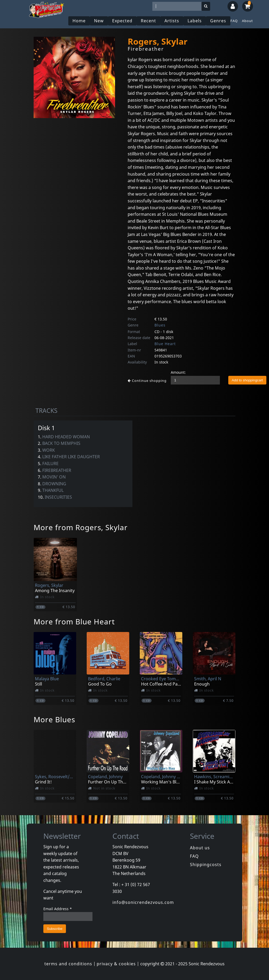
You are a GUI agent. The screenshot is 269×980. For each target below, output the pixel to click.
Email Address (58, 909)
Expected (122, 21)
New (99, 21)
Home (79, 21)
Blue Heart (165, 344)
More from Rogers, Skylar (81, 527)
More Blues (54, 719)
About (247, 21)
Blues (160, 325)
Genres (218, 21)
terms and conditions (68, 964)
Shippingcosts (206, 865)
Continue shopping (147, 381)
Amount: (178, 372)
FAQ (234, 21)
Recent (148, 21)
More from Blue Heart (74, 621)
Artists (172, 21)
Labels (195, 21)
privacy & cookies (116, 964)
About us (200, 848)
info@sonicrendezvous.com (143, 902)
